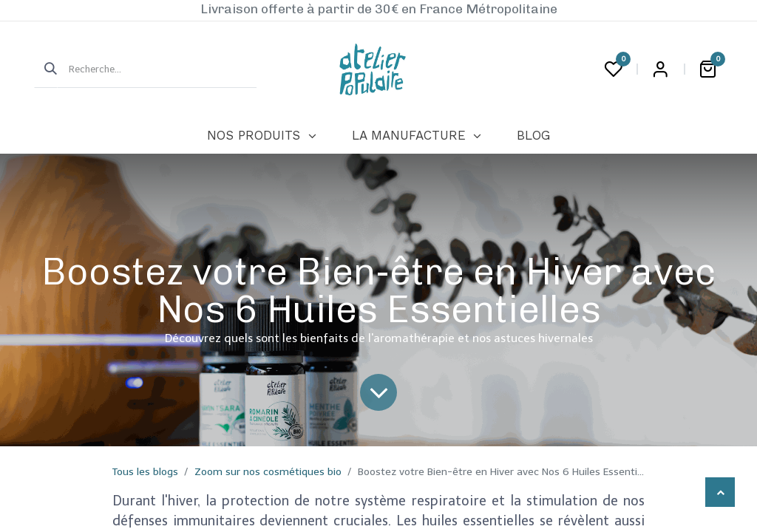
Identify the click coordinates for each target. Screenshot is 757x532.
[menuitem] (261, 136)
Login (660, 69)
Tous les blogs (145, 472)
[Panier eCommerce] (707, 69)
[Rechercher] (46, 69)
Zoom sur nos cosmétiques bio (268, 472)
